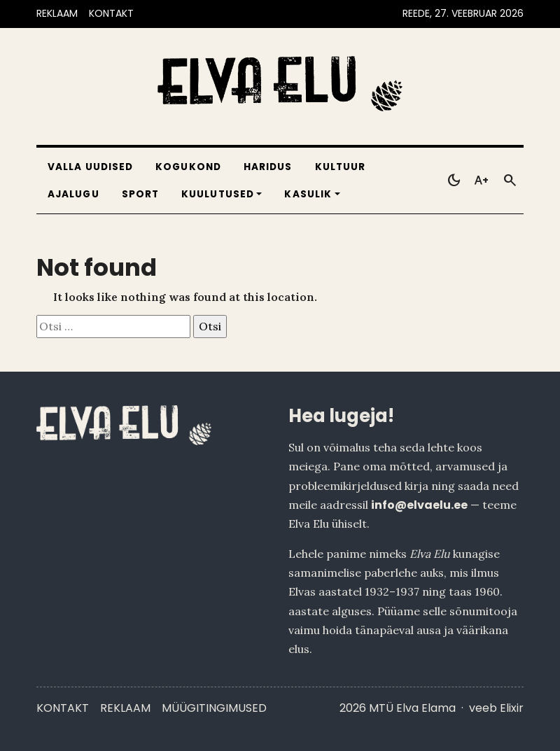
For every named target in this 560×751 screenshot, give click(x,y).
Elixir (512, 708)
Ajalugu (73, 194)
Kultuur (341, 167)
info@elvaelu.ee (419, 505)
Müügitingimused (214, 708)
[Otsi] (510, 181)
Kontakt (63, 708)
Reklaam (125, 708)
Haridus (268, 167)
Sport (140, 194)
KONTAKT (111, 13)
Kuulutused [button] (218, 194)
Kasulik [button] (308, 194)
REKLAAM (57, 13)
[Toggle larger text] (482, 181)
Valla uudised (90, 167)
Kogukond (188, 167)
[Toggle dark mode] (454, 181)
